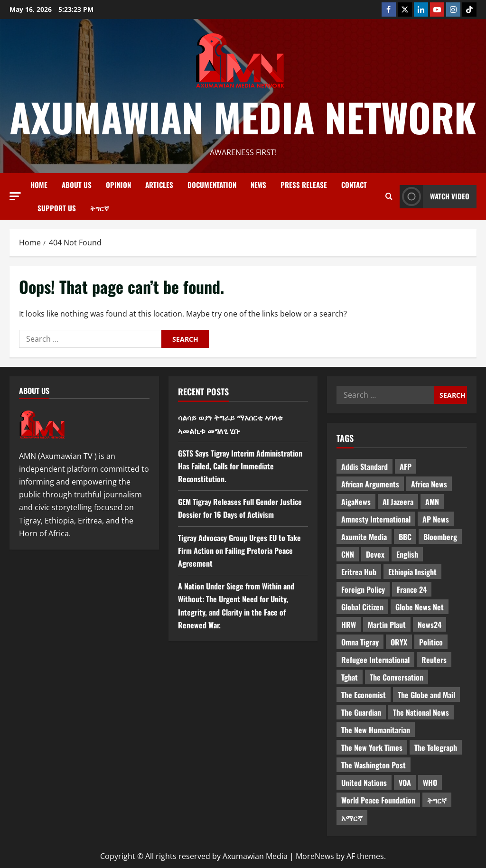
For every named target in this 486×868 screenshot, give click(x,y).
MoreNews (315, 856)
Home (39, 185)
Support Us (57, 208)
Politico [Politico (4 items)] (431, 642)
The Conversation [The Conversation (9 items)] (397, 677)
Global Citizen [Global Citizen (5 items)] (362, 607)
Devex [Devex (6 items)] (375, 554)
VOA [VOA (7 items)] (405, 783)
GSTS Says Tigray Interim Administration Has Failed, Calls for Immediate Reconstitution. (240, 466)
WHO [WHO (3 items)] (430, 783)
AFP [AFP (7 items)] (406, 467)
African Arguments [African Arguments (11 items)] (370, 484)
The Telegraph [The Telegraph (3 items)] (436, 747)
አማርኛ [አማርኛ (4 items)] (352, 818)
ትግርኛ (100, 208)
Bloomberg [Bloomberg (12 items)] (440, 537)
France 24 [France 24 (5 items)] (412, 589)
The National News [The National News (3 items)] (421, 712)
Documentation (212, 185)
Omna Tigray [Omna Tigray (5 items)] (360, 642)
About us (77, 185)
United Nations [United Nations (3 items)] (364, 783)
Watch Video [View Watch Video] (435, 197)
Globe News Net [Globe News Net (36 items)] (420, 607)
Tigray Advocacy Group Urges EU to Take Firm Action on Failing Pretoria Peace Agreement (239, 551)
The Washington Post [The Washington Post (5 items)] (374, 765)
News (258, 185)
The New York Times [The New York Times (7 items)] (372, 747)
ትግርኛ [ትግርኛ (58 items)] (437, 800)
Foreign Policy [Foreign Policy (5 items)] (363, 589)
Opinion (118, 185)
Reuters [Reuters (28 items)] (434, 660)
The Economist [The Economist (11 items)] (364, 695)
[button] (15, 196)
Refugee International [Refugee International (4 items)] (375, 660)
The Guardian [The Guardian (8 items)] (361, 712)
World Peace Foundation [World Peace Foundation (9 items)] (378, 800)
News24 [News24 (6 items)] (430, 625)
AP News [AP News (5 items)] (436, 519)
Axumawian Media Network (243, 117)
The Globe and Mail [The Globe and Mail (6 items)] (426, 695)
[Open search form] (389, 196)
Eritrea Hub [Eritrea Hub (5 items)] (359, 572)
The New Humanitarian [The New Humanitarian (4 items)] (376, 730)
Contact (354, 185)
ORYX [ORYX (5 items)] (399, 642)
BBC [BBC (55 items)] (405, 537)
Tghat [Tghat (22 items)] (350, 677)
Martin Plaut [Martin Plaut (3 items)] (387, 625)
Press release (304, 185)
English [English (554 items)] (407, 554)
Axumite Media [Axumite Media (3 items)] (364, 537)
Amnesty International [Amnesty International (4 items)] (376, 519)
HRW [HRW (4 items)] (349, 625)
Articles (159, 185)
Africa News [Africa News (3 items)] (429, 484)
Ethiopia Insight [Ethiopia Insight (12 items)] (412, 572)
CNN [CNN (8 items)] (348, 554)
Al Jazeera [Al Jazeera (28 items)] (398, 502)
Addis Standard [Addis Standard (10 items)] (364, 467)
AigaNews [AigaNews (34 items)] (356, 502)
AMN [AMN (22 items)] (432, 502)
